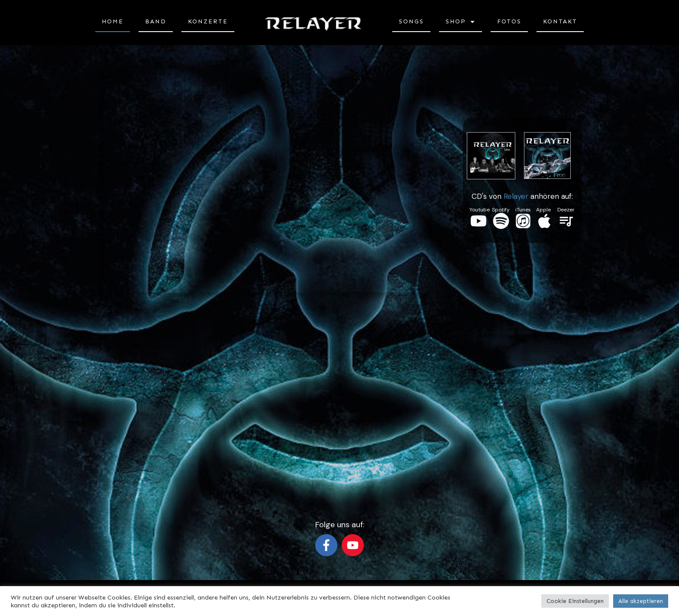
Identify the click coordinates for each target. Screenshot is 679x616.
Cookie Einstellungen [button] (575, 601)
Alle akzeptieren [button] (641, 601)
